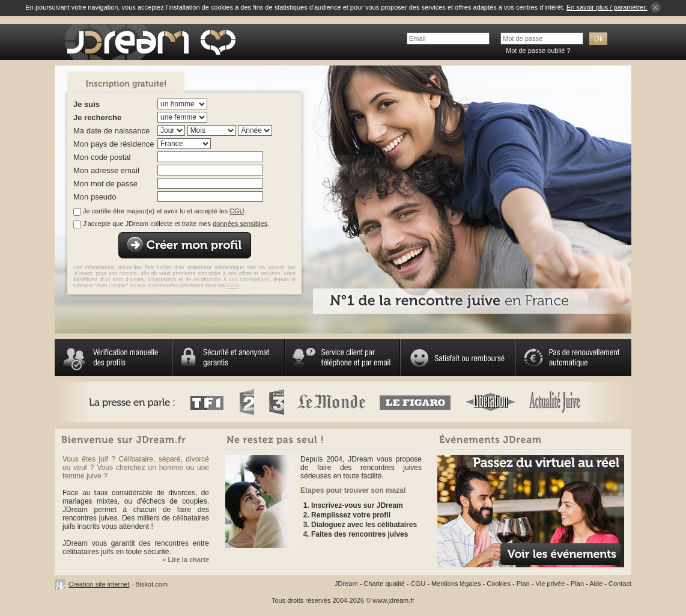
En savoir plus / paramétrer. (607, 7)
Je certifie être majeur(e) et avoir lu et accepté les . (164, 211)
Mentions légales (456, 584)
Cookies (499, 584)
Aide (596, 584)
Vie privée (551, 584)
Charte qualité (384, 584)
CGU (237, 211)
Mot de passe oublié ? (538, 50)
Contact (620, 584)
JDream (346, 584)
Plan (523, 584)
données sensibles (240, 224)
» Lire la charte (186, 560)
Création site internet (99, 584)
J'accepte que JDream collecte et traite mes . (176, 224)
